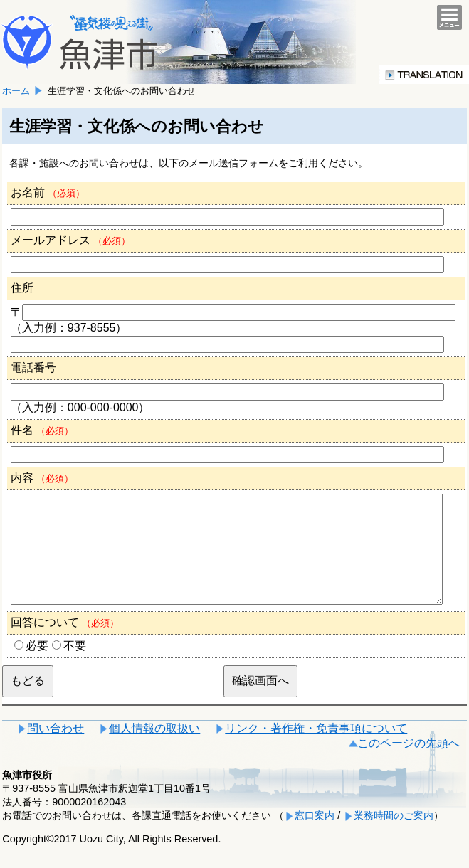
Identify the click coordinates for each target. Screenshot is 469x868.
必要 (37, 667)
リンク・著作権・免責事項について (316, 750)
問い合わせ (56, 750)
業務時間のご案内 (394, 837)
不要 (75, 667)
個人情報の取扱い (154, 750)
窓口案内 (315, 837)
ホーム (16, 91)
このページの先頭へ (409, 764)
